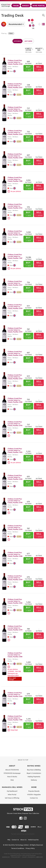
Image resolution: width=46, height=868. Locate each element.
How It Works (12, 776)
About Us (23, 840)
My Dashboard (12, 791)
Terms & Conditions (18, 848)
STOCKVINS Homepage (12, 773)
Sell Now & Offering (12, 798)
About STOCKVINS (12, 770)
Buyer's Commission (34, 773)
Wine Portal (12, 794)
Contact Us (34, 798)
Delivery (34, 780)
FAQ (12, 780)
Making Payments (34, 776)
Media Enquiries (33, 840)
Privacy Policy (30, 848)
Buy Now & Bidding (34, 770)
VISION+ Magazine (34, 794)
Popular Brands (34, 791)
